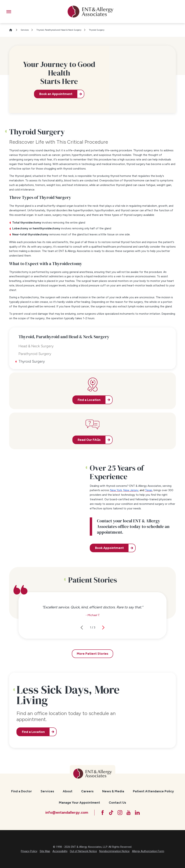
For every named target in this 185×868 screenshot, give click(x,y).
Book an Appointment (56, 94)
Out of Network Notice (83, 851)
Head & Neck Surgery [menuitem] (36, 346)
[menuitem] (21, 791)
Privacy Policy (29, 851)
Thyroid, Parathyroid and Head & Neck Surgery (59, 30)
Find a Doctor (21, 791)
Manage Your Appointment (79, 802)
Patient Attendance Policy (153, 791)
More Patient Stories (92, 654)
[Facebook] (103, 813)
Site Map (45, 851)
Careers (87, 791)
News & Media (113, 791)
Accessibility (60, 851)
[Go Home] (12, 30)
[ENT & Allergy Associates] (90, 12)
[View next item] (103, 628)
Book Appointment (109, 548)
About (68, 791)
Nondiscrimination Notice (114, 851)
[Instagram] (120, 813)
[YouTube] (129, 813)
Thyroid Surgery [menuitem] (32, 361)
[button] (9, 12)
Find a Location (33, 732)
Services (25, 30)
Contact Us (117, 802)
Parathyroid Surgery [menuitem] (35, 354)
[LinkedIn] (137, 813)
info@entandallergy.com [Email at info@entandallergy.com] (67, 812)
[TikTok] (111, 813)
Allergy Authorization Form (148, 851)
